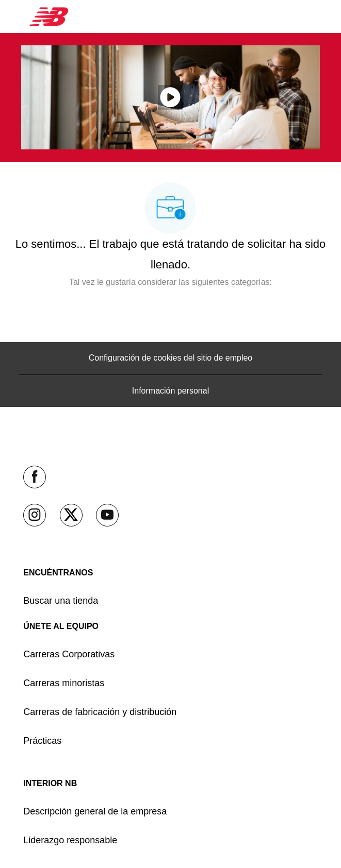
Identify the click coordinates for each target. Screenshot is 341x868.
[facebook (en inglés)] (35, 477)
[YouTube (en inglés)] (107, 515)
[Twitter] (71, 515)
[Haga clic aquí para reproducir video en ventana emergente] (170, 97)
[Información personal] (171, 391)
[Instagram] (35, 515)
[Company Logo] (49, 16)
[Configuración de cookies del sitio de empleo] (171, 358)
